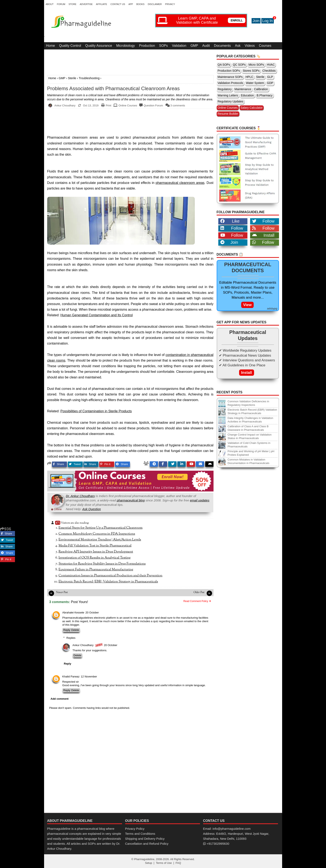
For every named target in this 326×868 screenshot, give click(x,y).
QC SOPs (239, 65)
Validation (179, 46)
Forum (61, 4)
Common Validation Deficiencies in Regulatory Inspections (248, 403)
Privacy (170, 4)
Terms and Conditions (140, 834)
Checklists (269, 71)
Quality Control (70, 46)
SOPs (163, 46)
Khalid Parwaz (71, 677)
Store (73, 4)
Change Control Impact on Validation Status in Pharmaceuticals (250, 436)
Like (230, 221)
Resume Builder (228, 114)
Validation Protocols (230, 83)
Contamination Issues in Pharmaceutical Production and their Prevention (111, 576)
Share (59, 464)
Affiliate (102, 4)
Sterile (72, 78)
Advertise (86, 4)
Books (140, 4)
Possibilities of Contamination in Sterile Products (96, 411)
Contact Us (118, 4)
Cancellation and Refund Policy (147, 844)
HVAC (271, 65)
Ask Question (92, 509)
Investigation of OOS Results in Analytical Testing (95, 558)
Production (147, 46)
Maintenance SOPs (230, 77)
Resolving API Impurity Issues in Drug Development (96, 552)
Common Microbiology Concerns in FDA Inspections (97, 534)
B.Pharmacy (264, 95)
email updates (200, 500)
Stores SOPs (251, 71)
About (50, 4)
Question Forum (153, 105)
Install (263, 235)
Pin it (105, 464)
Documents (222, 46)
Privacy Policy (135, 829)
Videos (250, 46)
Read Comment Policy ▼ (197, 601)
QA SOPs (224, 65)
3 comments (178, 105)
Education (247, 95)
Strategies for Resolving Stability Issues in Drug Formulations (102, 564)
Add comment (60, 699)
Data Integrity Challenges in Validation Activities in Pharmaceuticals (250, 420)
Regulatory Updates (231, 101)
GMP (194, 46)
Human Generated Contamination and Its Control (97, 315)
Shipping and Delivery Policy (145, 839)
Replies (71, 638)
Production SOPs (229, 71)
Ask (238, 46)
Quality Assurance (99, 46)
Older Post (199, 592)
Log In (268, 21)
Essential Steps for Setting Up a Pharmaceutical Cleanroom (101, 528)
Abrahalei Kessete (73, 613)
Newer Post (62, 592)
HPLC (249, 77)
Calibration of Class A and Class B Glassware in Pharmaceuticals (248, 428)
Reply (67, 630)
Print (108, 105)
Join (256, 21)
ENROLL (237, 20)
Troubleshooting (89, 78)
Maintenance (243, 89)
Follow (263, 221)
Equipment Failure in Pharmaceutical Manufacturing (96, 570)
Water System (255, 83)
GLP (270, 77)
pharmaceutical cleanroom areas (180, 183)
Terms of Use (164, 863)
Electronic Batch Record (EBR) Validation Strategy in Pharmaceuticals (108, 582)
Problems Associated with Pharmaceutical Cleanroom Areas (114, 89)
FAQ (178, 863)
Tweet (75, 464)
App (131, 4)
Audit (206, 46)
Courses (265, 46)
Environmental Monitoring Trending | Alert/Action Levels (100, 540)
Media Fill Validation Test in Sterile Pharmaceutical (95, 546)
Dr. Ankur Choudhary (80, 496)
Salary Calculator (252, 108)
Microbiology (126, 46)
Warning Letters (228, 95)
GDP (270, 83)
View (248, 305)
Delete (75, 630)
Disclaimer (155, 4)
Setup (148, 863)
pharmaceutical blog (131, 500)
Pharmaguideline (144, 859)
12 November (89, 677)
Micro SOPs (256, 65)
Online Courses (128, 105)
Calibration (261, 89)
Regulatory (225, 89)
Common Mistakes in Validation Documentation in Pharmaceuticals (249, 461)
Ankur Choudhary (83, 645)
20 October (92, 613)
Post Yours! (79, 602)
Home (51, 46)
